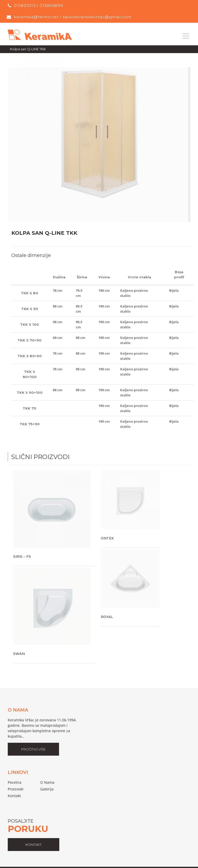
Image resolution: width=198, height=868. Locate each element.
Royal (107, 617)
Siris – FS (22, 556)
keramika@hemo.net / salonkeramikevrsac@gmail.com (73, 17)
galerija (47, 789)
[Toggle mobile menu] (186, 36)
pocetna (15, 782)
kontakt (34, 845)
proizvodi (16, 789)
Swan (19, 654)
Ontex (107, 538)
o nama (47, 782)
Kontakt (14, 796)
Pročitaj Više (33, 749)
